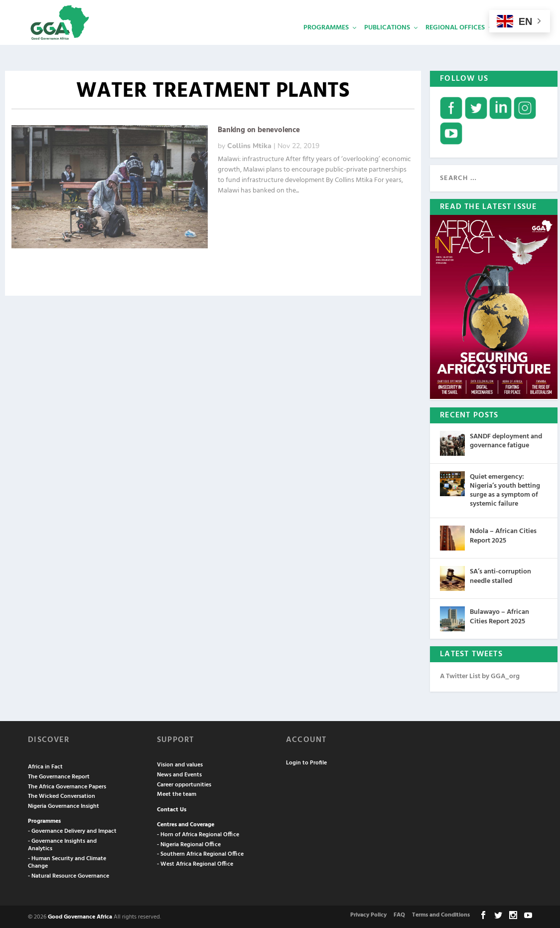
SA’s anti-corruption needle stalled (500, 575)
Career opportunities (184, 784)
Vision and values (180, 764)
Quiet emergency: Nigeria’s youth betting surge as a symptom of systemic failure (505, 490)
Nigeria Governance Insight (64, 805)
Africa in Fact (45, 766)
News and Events (179, 774)
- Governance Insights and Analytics (62, 844)
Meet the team (177, 793)
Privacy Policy (368, 914)
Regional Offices (455, 43)
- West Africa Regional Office (195, 863)
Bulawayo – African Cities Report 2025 (499, 616)
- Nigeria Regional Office (189, 844)
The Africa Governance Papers (67, 786)
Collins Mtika (249, 145)
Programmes (326, 43)
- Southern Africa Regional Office (200, 853)
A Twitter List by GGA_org (480, 675)
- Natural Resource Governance (69, 875)
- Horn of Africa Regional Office (198, 834)
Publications (387, 43)
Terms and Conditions (441, 914)
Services (515, 43)
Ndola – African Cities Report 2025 (503, 535)
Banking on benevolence (259, 129)
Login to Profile (306, 762)
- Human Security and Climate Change (67, 862)
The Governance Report (59, 776)
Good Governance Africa (80, 916)
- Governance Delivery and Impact (72, 830)
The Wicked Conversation (62, 795)
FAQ (399, 914)
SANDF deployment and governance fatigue (506, 440)
